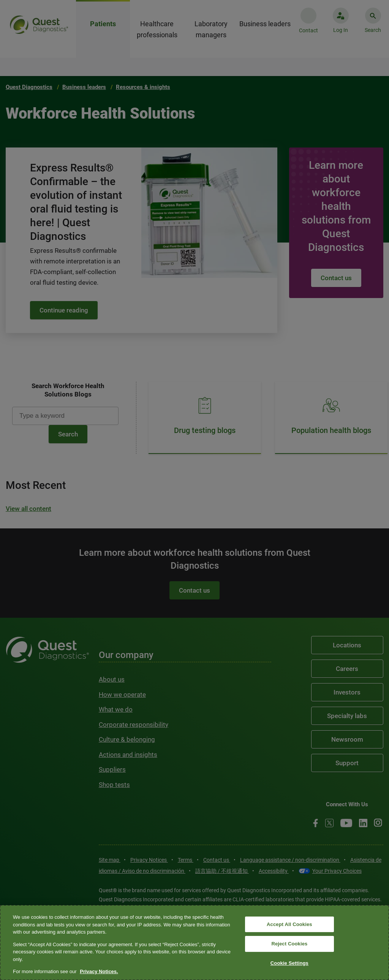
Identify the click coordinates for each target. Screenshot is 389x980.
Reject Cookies (289, 944)
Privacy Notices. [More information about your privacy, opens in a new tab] (99, 971)
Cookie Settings (289, 963)
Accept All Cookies (289, 924)
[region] (194, 943)
